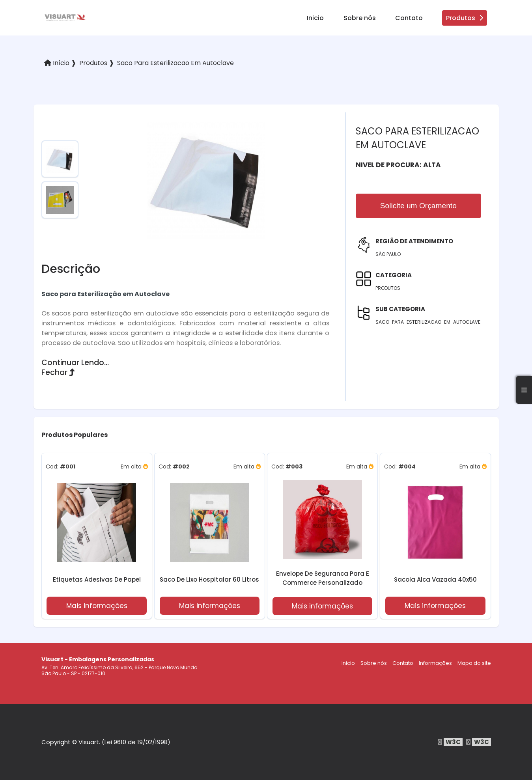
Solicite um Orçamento (418, 206)
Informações (435, 663)
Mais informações (97, 606)
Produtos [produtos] (465, 18)
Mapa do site (474, 663)
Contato (409, 18)
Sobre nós (360, 18)
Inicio (315, 18)
